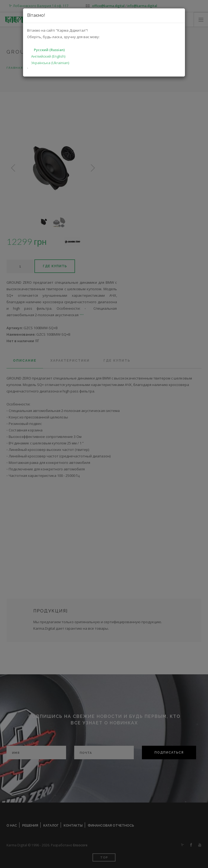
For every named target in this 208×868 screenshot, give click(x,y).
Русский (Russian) (49, 50)
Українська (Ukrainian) (50, 63)
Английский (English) (48, 56)
